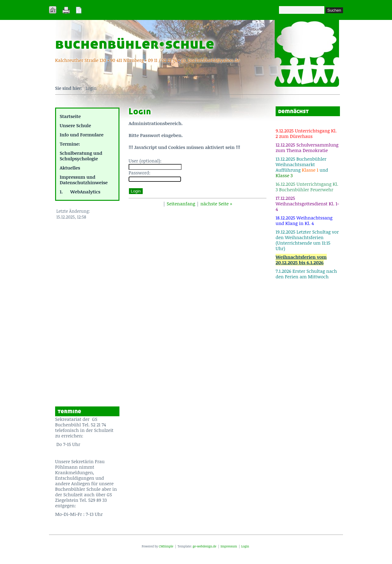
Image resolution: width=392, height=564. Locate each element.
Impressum (228, 546)
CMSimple (166, 546)
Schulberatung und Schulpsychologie (81, 156)
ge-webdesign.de (204, 546)
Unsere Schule (75, 125)
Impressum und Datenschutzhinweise (84, 180)
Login (245, 546)
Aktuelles (70, 168)
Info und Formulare (82, 135)
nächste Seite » (216, 204)
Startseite (70, 116)
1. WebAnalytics (80, 192)
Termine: (70, 144)
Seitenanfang (181, 204)
